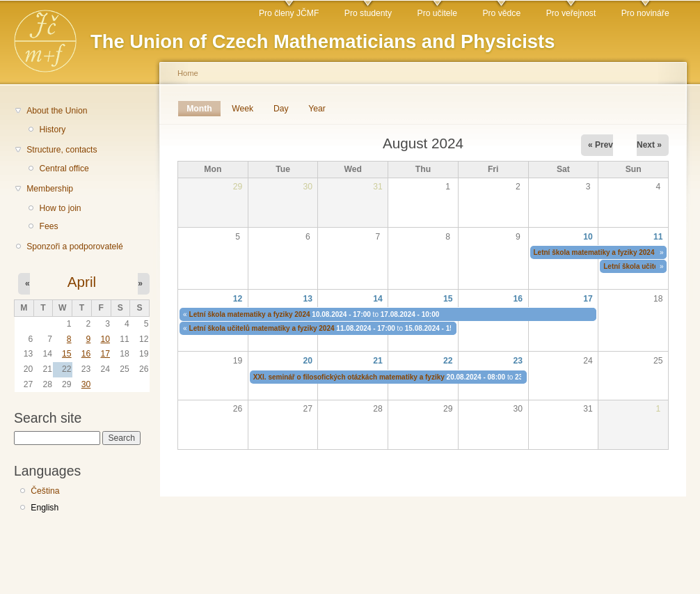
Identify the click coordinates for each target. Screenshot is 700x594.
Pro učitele (437, 13)
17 (105, 354)
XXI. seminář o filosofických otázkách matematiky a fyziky (349, 377)
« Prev (600, 145)
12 (238, 299)
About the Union (57, 111)
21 (378, 361)
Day (281, 109)
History (52, 130)
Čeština (45, 491)
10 (105, 339)
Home (188, 73)
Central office (64, 169)
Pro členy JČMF (289, 13)
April (82, 282)
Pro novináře (645, 13)
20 (308, 361)
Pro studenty (368, 13)
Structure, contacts (62, 150)
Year (317, 109)
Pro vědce (501, 13)
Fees (48, 226)
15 (67, 354)
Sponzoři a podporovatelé (75, 247)
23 (518, 361)
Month (204, 109)
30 (86, 384)
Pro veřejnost (571, 13)
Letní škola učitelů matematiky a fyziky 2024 (262, 328)
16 (86, 354)
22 (448, 361)
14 (378, 299)
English (45, 508)
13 (308, 299)
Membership (50, 189)
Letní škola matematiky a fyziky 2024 (594, 252)
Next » (649, 145)
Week (242, 109)
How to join (60, 208)
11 (658, 237)
